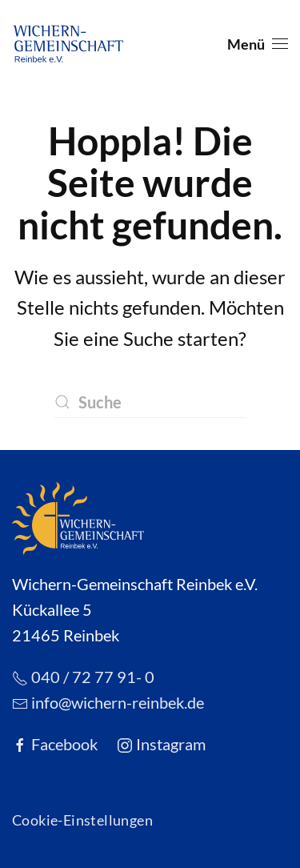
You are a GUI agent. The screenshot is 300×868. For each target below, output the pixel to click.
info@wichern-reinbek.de (108, 702)
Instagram (161, 744)
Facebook (55, 744)
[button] (258, 44)
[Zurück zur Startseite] (68, 44)
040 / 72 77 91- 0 (83, 677)
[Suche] (150, 402)
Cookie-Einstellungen (82, 820)
